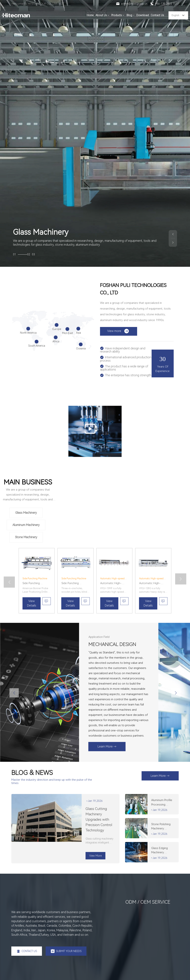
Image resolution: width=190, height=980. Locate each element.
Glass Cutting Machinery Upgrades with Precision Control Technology (99, 819)
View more (118, 331)
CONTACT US (27, 951)
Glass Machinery (26, 513)
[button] (173, 234)
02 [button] (29, 254)
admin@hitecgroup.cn (132, 4)
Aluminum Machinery (26, 525)
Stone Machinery (26, 537)
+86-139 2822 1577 (164, 4)
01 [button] (20, 254)
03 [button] (33, 254)
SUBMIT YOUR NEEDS (66, 951)
